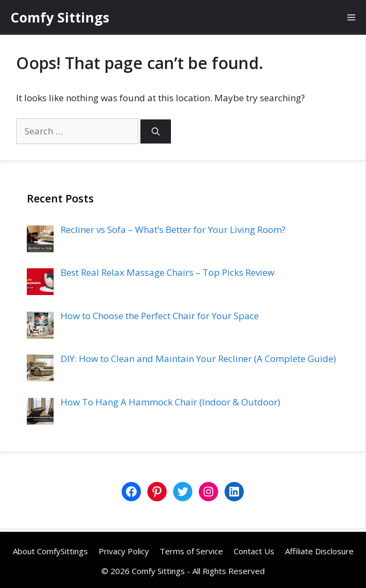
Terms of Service (191, 551)
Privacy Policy (124, 551)
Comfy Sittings (60, 17)
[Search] (156, 131)
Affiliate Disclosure (319, 551)
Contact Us (254, 551)
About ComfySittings (50, 551)
